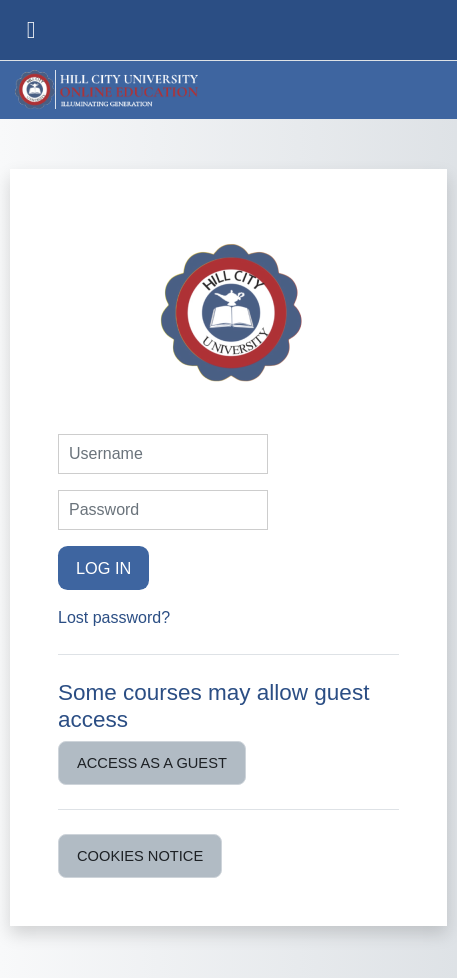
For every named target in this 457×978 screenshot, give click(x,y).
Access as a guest (152, 763)
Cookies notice (140, 856)
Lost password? (114, 617)
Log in (103, 568)
